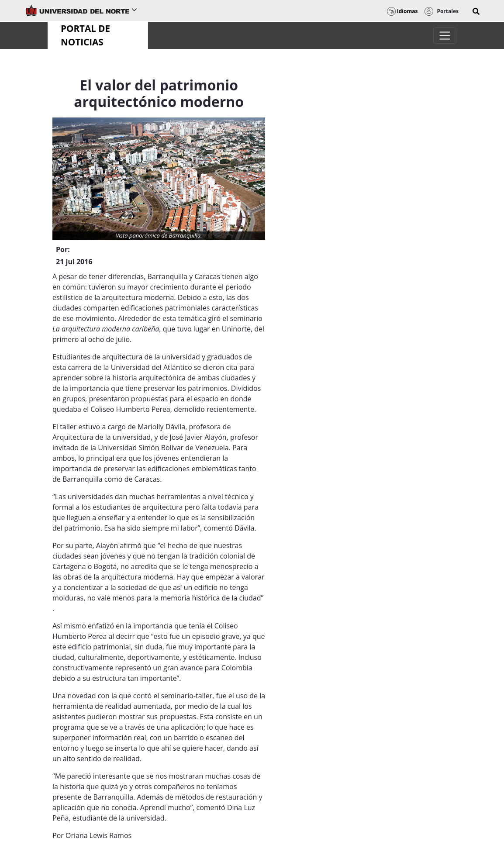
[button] (476, 11)
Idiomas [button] (402, 11)
